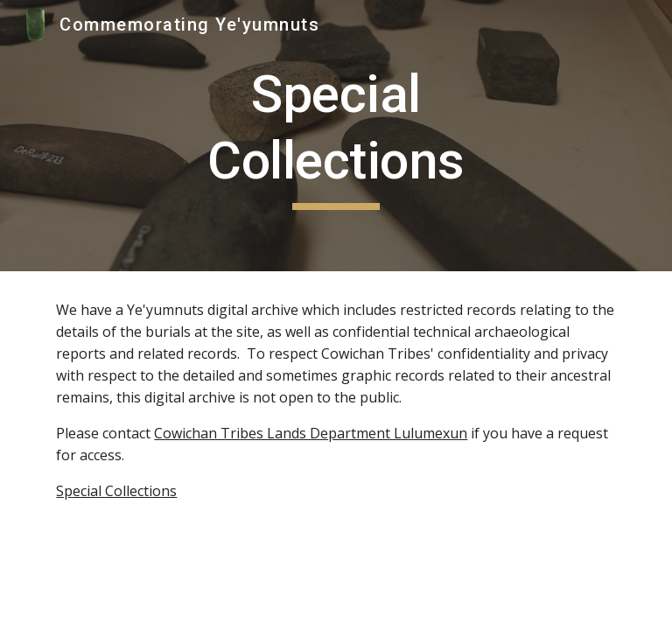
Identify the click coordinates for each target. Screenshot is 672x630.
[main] (336, 135)
